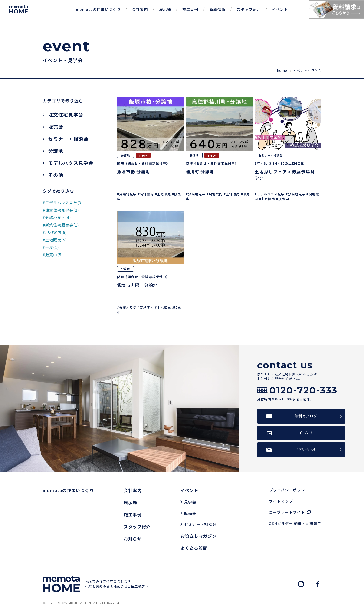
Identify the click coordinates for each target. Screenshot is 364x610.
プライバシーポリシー (289, 490)
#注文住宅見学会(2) (61, 210)
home (283, 70)
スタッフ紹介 (249, 9)
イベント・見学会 (307, 70)
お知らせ (133, 539)
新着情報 (218, 9)
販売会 (56, 127)
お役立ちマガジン (199, 536)
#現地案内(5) (55, 232)
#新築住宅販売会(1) (61, 225)
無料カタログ (306, 416)
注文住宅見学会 (66, 115)
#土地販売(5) (55, 240)
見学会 (190, 502)
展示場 (165, 9)
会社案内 (140, 9)
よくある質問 (194, 548)
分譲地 (56, 151)
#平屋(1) (51, 247)
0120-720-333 (303, 390)
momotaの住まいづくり (98, 9)
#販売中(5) (53, 255)
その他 (56, 175)
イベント (280, 9)
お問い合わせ (306, 449)
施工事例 (190, 9)
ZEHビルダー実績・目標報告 (295, 523)
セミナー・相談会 (68, 139)
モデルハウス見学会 (71, 163)
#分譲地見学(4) (57, 217)
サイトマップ (281, 501)
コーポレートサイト (287, 512)
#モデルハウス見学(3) (63, 203)
